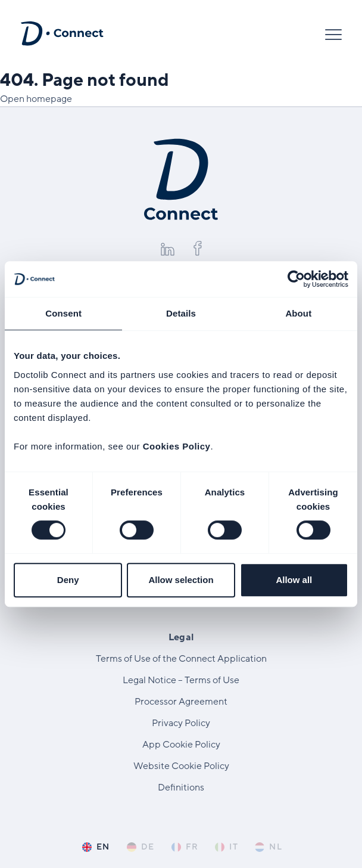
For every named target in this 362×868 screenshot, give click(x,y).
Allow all (294, 580)
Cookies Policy (177, 446)
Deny (68, 580)
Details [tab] (181, 313)
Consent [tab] (63, 313)
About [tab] (298, 313)
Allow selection (181, 580)
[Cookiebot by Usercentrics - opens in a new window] (296, 279)
